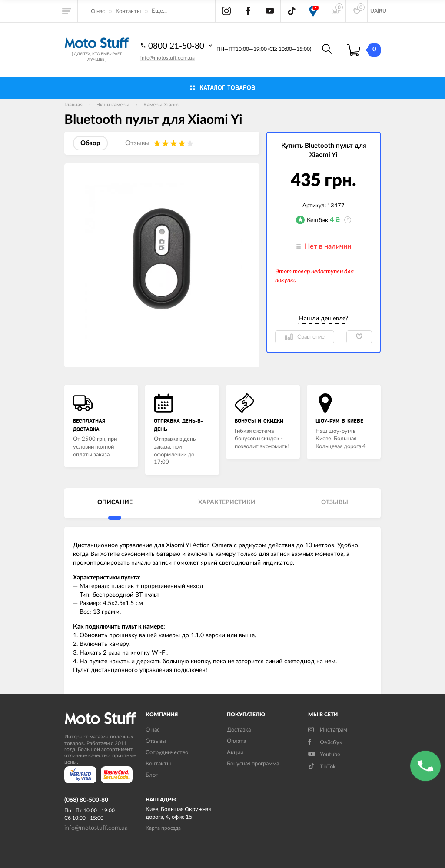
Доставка (239, 730)
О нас (98, 12)
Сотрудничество (167, 753)
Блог (152, 775)
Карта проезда (163, 828)
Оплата (236, 741)
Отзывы (156, 741)
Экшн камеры (113, 105)
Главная (73, 105)
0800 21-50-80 (177, 46)
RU (383, 11)
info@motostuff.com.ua (168, 58)
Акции (235, 753)
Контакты (128, 12)
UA (374, 11)
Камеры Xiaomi (162, 105)
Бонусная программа (253, 764)
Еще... (159, 11)
